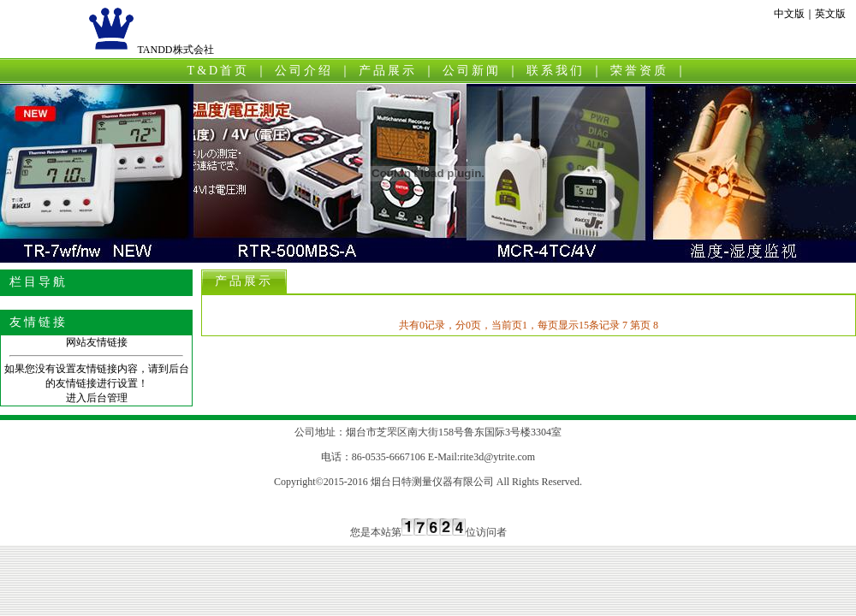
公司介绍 (304, 71)
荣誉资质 (639, 71)
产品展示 (388, 71)
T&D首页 (219, 71)
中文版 (789, 14)
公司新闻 (472, 71)
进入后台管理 (97, 398)
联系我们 (556, 71)
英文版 (830, 14)
